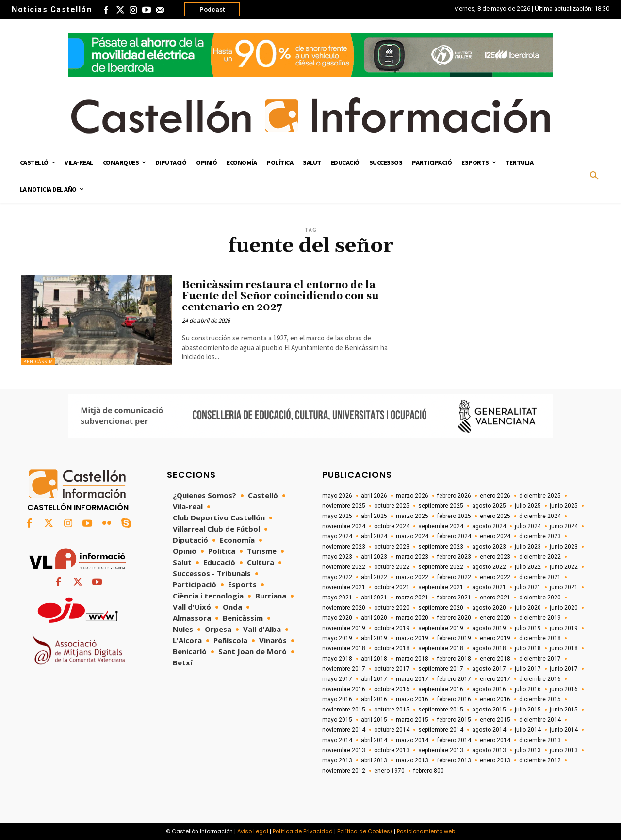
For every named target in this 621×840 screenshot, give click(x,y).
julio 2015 (528, 710)
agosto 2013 (489, 750)
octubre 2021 (392, 587)
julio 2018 (528, 648)
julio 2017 (528, 669)
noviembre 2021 (344, 587)
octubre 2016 (392, 689)
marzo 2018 (412, 659)
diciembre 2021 (540, 577)
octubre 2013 (392, 750)
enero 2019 (495, 638)
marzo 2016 (412, 699)
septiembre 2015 (441, 710)
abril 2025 (374, 516)
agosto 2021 (489, 587)
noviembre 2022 (344, 567)
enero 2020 (495, 618)
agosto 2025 (489, 506)
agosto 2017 (489, 669)
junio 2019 (564, 628)
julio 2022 (528, 567)
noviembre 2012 (344, 771)
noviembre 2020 (344, 608)
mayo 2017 (337, 679)
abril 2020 (374, 618)
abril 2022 (374, 577)
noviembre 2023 (344, 547)
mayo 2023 (337, 557)
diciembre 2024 (540, 516)
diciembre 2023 (540, 536)
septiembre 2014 (441, 730)
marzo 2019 (412, 638)
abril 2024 (374, 536)
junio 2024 (564, 526)
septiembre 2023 (441, 547)
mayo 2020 (337, 618)
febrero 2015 (454, 720)
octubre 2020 (392, 608)
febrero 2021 (454, 598)
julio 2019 (528, 628)
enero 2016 (495, 699)
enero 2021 (495, 598)
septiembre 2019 (441, 628)
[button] (594, 176)
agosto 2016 (489, 689)
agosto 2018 (489, 648)
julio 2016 (528, 689)
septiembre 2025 (441, 506)
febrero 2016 (454, 699)
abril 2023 (374, 557)
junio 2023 (564, 547)
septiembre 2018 (441, 648)
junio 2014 (564, 730)
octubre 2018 (392, 648)
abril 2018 (374, 659)
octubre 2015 (392, 710)
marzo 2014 (412, 740)
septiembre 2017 (441, 669)
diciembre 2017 (540, 659)
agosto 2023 (489, 547)
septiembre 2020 (441, 608)
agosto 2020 (489, 608)
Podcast (212, 9)
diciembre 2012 (540, 760)
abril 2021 (374, 598)
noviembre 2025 (344, 506)
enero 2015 (495, 720)
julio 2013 (528, 750)
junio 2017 (564, 669)
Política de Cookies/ (365, 831)
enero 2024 (495, 536)
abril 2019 (374, 638)
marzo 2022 (412, 577)
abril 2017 (374, 679)
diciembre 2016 (540, 679)
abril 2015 (374, 720)
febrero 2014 (454, 740)
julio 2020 (528, 608)
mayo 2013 (337, 760)
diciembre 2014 (540, 720)
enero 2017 (495, 679)
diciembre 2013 (540, 740)
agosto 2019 (489, 628)
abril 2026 (374, 496)
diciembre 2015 (540, 699)
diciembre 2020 (540, 598)
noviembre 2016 (344, 689)
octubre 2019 (392, 628)
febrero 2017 (454, 679)
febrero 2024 (454, 536)
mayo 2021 (337, 598)
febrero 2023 (454, 557)
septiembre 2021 (441, 587)
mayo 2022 (337, 577)
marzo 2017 (412, 679)
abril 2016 (374, 699)
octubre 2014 (392, 730)
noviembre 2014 (344, 730)
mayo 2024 (337, 536)
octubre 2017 (392, 669)
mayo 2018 (337, 659)
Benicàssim (38, 362)
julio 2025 (528, 506)
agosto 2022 (489, 567)
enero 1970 (389, 771)
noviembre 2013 (344, 750)
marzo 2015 (412, 720)
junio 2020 (564, 608)
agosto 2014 (489, 730)
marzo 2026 (412, 496)
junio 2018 (564, 648)
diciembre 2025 (540, 496)
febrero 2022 (454, 577)
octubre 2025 (392, 506)
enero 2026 (495, 496)
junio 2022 (564, 567)
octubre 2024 (392, 526)
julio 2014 (528, 730)
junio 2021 (564, 587)
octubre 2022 (392, 567)
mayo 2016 (337, 699)
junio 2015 (564, 710)
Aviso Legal (253, 831)
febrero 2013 (454, 760)
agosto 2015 (489, 710)
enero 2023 (495, 557)
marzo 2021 (412, 598)
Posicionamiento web (426, 831)
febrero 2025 (454, 516)
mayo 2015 (337, 720)
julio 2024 (528, 526)
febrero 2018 (454, 659)
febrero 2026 (454, 496)
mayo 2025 (337, 516)
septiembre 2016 (441, 689)
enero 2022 (495, 577)
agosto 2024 (489, 526)
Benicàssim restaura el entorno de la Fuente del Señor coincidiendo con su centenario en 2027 (280, 296)
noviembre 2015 (344, 710)
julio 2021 (528, 587)
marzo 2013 (412, 760)
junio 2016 (564, 689)
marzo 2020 (412, 618)
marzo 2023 (412, 557)
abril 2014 (374, 740)
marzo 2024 (412, 536)
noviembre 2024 (344, 526)
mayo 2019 (337, 638)
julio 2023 (528, 547)
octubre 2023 (392, 547)
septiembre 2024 (441, 526)
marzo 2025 (412, 516)
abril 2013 (374, 760)
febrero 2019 (454, 638)
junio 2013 (564, 750)
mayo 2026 (337, 496)
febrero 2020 (454, 618)
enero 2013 (495, 760)
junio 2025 (564, 506)
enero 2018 (495, 659)
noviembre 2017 (344, 669)
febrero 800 (429, 771)
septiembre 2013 (441, 750)
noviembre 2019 (344, 628)
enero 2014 (495, 740)
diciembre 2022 (540, 557)
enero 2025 (495, 516)
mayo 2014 (337, 740)
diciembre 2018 (540, 638)
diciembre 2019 (540, 618)
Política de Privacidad (303, 831)
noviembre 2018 (344, 648)
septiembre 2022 (441, 567)
